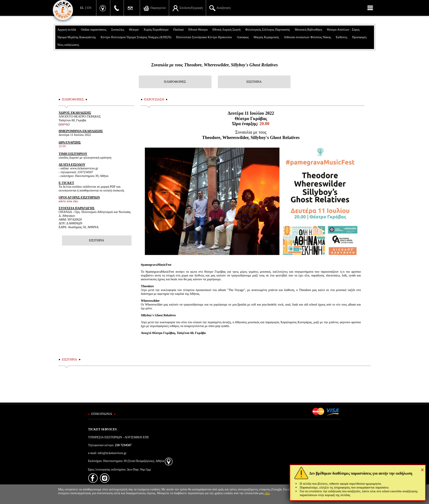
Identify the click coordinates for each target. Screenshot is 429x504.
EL (82, 8)
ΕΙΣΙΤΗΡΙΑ (254, 82)
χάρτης (64, 124)
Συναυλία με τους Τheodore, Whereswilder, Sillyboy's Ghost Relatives (214, 65)
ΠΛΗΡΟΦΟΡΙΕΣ (175, 82)
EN (89, 8)
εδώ (267, 493)
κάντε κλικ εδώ (68, 201)
